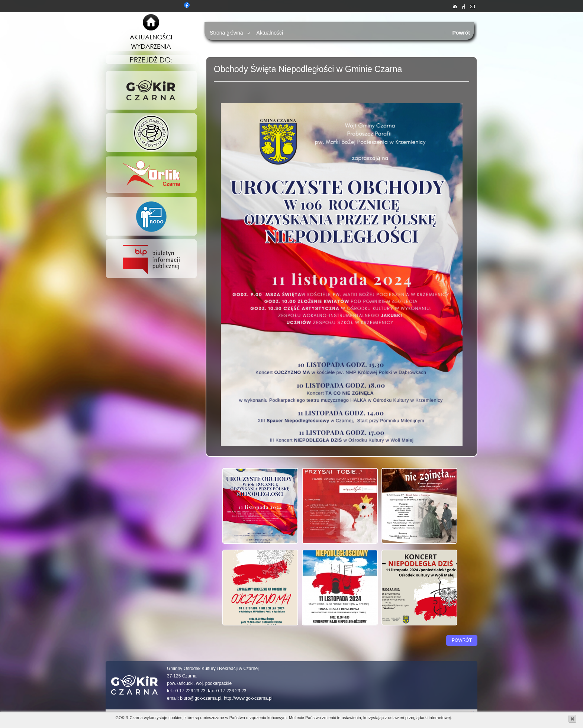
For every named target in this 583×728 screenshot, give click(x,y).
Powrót (461, 33)
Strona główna (226, 33)
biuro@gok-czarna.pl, (201, 698)
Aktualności (270, 33)
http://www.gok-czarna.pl (248, 698)
